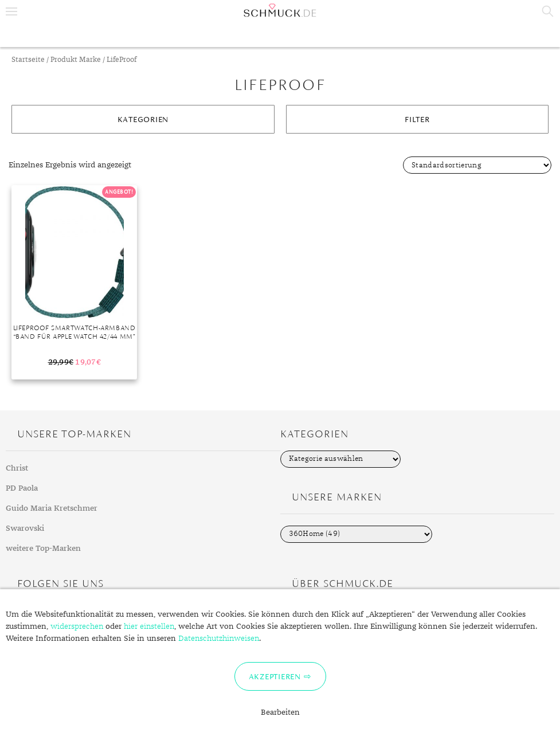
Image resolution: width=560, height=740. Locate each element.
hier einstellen (149, 627)
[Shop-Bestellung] (477, 165)
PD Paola (22, 488)
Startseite (28, 60)
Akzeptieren (275, 676)
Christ (17, 468)
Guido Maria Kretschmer (52, 508)
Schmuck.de (280, 10)
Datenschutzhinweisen (219, 639)
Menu (11, 11)
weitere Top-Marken (43, 549)
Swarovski (25, 528)
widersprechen (77, 627)
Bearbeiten (280, 712)
